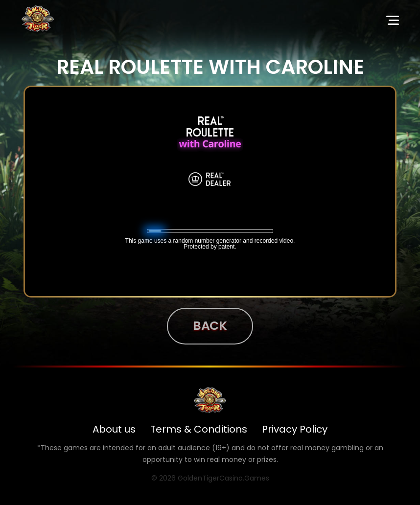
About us (114, 429)
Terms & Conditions (199, 429)
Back (210, 326)
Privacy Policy (295, 429)
